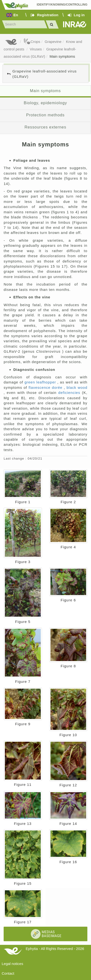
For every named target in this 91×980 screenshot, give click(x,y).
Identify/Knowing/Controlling (62, 5)
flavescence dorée (46, 387)
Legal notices (12, 964)
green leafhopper (41, 382)
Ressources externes (45, 127)
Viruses (36, 49)
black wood (77, 387)
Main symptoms (62, 56)
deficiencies (70, 393)
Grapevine (53, 42)
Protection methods (45, 115)
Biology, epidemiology (45, 103)
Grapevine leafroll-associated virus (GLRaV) (45, 74)
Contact (8, 973)
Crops (32, 42)
